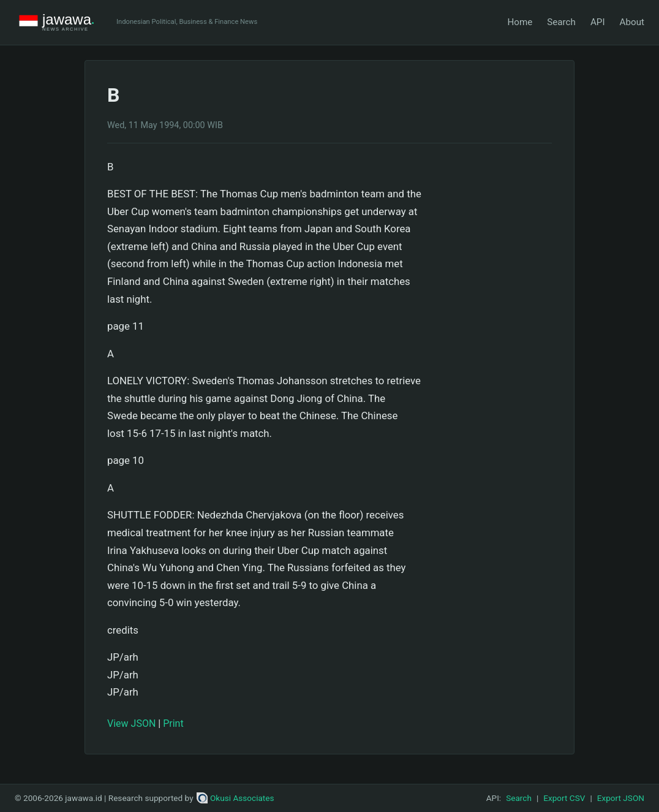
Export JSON (621, 798)
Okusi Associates (235, 798)
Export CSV (564, 798)
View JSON (131, 723)
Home (520, 22)
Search (561, 22)
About (632, 22)
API (598, 22)
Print (173, 723)
